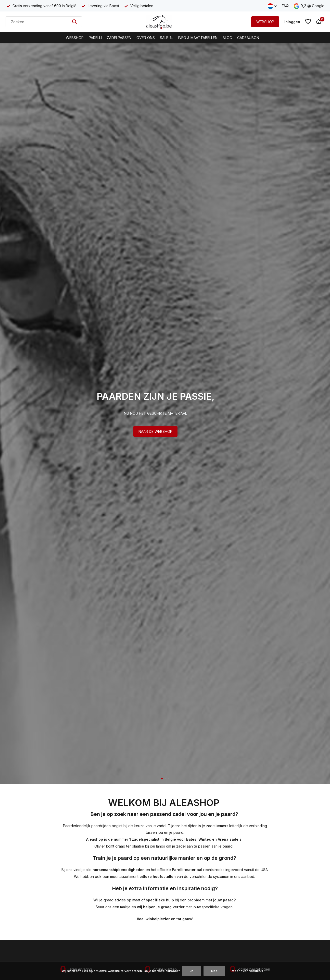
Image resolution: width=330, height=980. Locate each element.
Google (318, 6)
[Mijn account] (292, 22)
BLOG (227, 38)
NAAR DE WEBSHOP (155, 431)
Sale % (166, 38)
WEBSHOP (265, 22)
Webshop (75, 38)
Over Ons (146, 38)
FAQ (285, 6)
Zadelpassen (119, 38)
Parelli (95, 38)
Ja (192, 971)
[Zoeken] (44, 22)
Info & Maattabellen (198, 38)
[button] (162, 779)
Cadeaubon (248, 38)
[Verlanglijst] (308, 22)
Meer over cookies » (247, 971)
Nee (214, 971)
